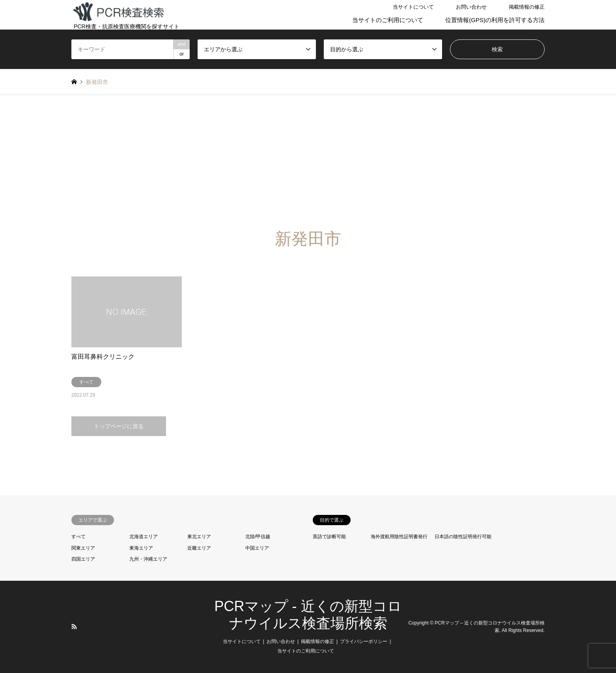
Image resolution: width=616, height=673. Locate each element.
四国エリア (83, 559)
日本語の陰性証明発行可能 (463, 537)
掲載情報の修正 (527, 7)
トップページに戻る (119, 426)
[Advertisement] (308, 170)
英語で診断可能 (329, 537)
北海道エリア (144, 537)
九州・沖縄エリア (148, 559)
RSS (74, 626)
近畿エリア (199, 548)
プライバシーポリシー (364, 641)
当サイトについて (413, 7)
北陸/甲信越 (258, 537)
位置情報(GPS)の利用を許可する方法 (495, 20)
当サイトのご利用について (388, 20)
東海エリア (141, 548)
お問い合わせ (471, 7)
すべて (78, 537)
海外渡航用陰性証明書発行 (399, 537)
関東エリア (83, 548)
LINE (84, 626)
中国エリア (257, 548)
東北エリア (199, 537)
